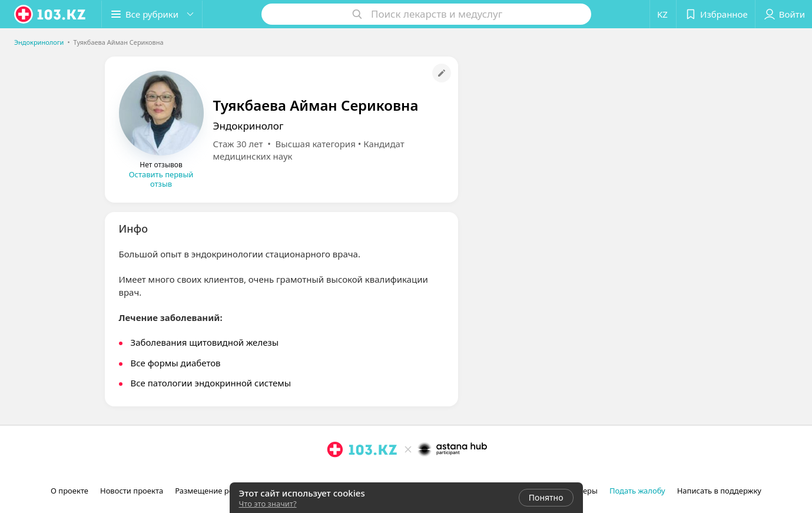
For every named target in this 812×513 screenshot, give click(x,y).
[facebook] (352, 475)
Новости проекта (132, 491)
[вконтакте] (368, 475)
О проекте (69, 491)
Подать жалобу (637, 491)
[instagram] (335, 475)
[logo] (51, 14)
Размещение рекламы (216, 491)
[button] (152, 14)
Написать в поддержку (719, 491)
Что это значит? (268, 504)
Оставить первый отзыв (161, 179)
